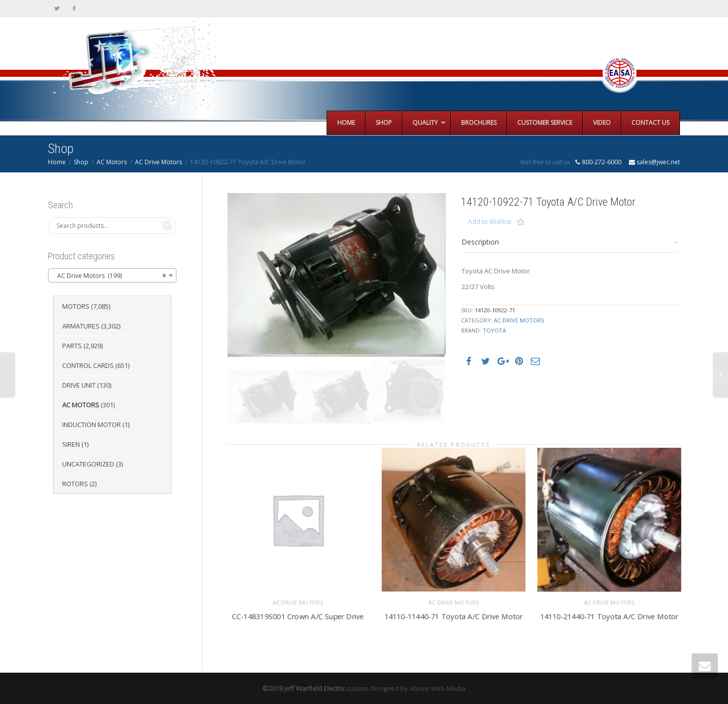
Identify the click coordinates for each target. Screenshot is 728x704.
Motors (76, 306)
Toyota (494, 330)
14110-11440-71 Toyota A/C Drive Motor (453, 615)
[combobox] (112, 275)
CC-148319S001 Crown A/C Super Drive (298, 615)
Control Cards (88, 365)
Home (57, 162)
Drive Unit (79, 385)
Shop (81, 162)
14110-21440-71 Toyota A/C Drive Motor (609, 615)
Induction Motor (92, 425)
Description (480, 242)
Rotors (75, 484)
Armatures (81, 326)
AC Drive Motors (158, 162)
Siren (71, 444)
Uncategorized (88, 464)
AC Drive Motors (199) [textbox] (109, 276)
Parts (72, 346)
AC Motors (112, 162)
